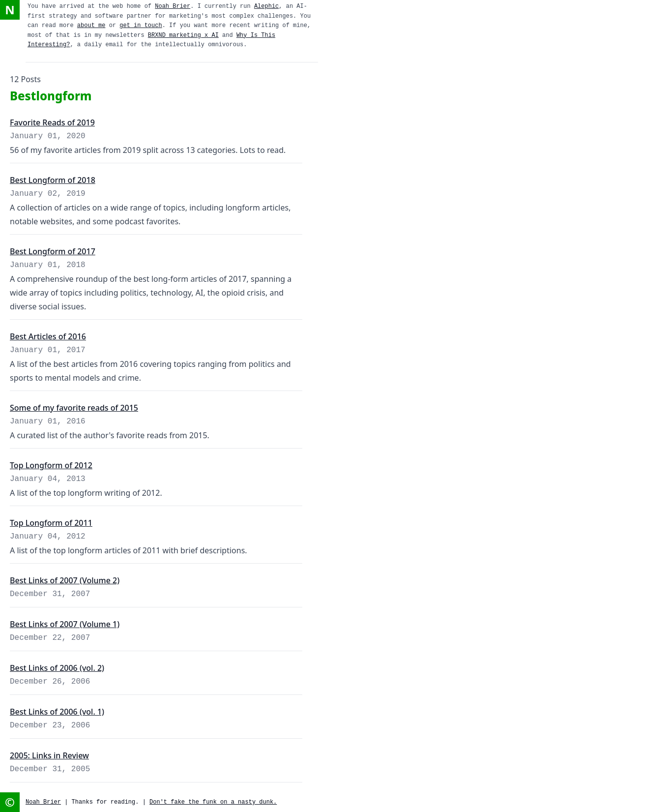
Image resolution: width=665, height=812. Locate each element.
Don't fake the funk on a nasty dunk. (213, 802)
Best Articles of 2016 (48, 336)
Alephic (266, 6)
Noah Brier (173, 6)
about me (91, 26)
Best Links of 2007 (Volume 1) (65, 624)
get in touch (141, 26)
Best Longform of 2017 (53, 251)
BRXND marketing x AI (183, 35)
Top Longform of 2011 (51, 523)
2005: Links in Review (49, 755)
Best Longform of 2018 (53, 180)
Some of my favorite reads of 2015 (74, 408)
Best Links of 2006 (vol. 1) (57, 712)
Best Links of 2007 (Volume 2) (65, 580)
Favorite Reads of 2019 (52, 122)
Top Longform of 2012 (51, 465)
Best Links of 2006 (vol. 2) (57, 668)
